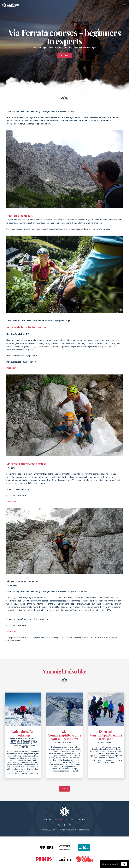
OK (124, 864)
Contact (81, 820)
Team (71, 820)
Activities (60, 820)
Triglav (48, 820)
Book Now (11, 368)
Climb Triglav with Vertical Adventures (10, 5)
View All (65, 789)
